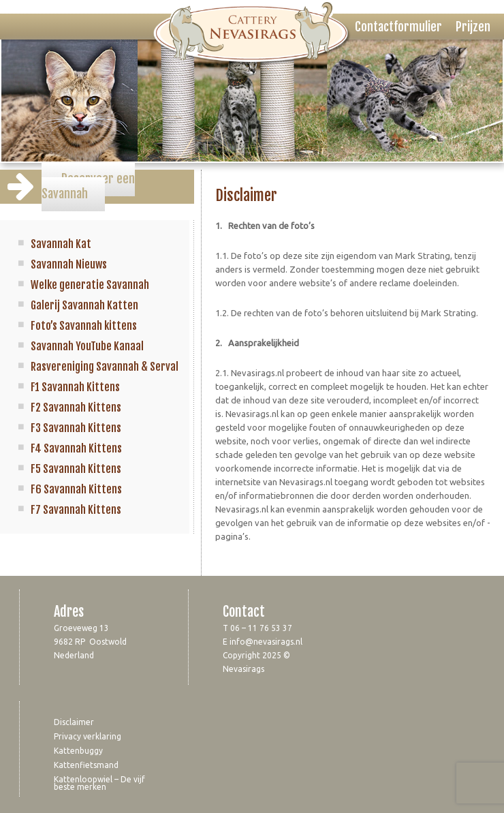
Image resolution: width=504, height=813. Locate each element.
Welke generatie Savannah (90, 285)
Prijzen (473, 27)
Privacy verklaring (88, 736)
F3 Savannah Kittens (76, 428)
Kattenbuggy (78, 751)
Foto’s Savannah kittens (84, 326)
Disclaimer (74, 722)
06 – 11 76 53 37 (261, 628)
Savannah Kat (61, 244)
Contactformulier (398, 27)
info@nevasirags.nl (266, 642)
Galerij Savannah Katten (84, 305)
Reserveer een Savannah (88, 186)
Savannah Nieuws (69, 264)
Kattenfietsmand (86, 765)
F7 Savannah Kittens (76, 510)
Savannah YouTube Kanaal (87, 346)
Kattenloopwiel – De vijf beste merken (99, 783)
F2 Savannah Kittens (76, 408)
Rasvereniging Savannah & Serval (105, 367)
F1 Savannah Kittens (75, 387)
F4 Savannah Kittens (76, 448)
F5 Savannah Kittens (76, 469)
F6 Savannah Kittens (76, 489)
